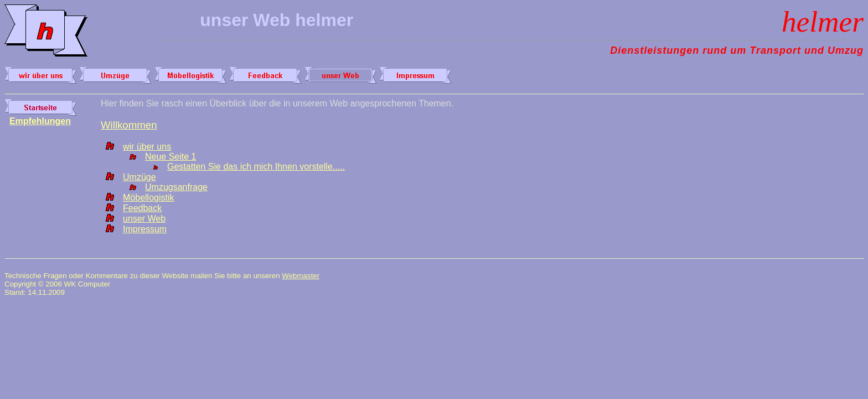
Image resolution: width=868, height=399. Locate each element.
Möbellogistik (148, 198)
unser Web (144, 219)
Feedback (142, 208)
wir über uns (147, 147)
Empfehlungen (40, 121)
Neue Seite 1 (171, 157)
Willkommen (129, 125)
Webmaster (301, 276)
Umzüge (139, 177)
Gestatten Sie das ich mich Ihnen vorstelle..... (256, 167)
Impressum (145, 229)
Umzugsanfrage (176, 187)
